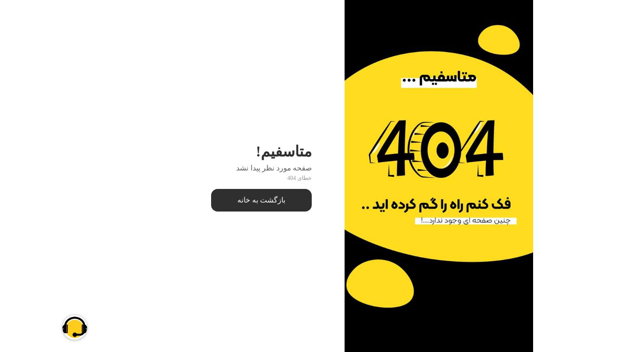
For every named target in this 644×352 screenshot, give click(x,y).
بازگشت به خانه (211, 200)
